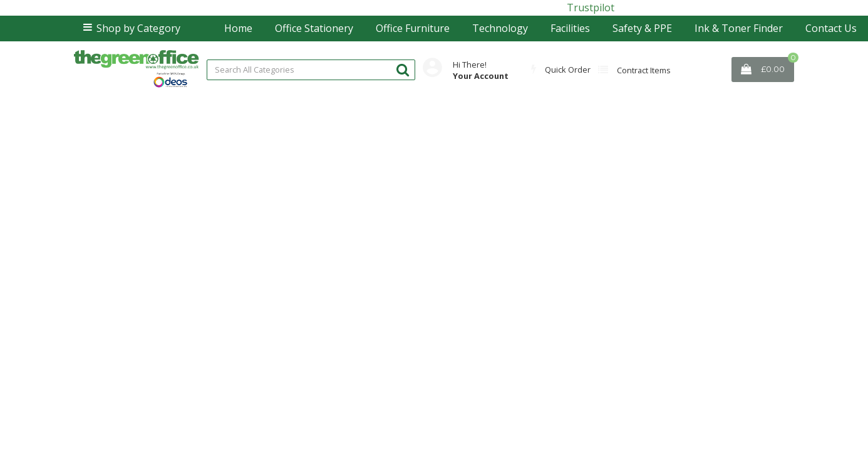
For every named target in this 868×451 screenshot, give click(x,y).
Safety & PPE (642, 28)
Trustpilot (591, 8)
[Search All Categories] (311, 70)
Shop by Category (138, 28)
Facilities (570, 28)
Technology (500, 28)
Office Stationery (314, 28)
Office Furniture (413, 28)
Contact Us (831, 28)
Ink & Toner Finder (739, 28)
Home (238, 28)
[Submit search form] (403, 69)
